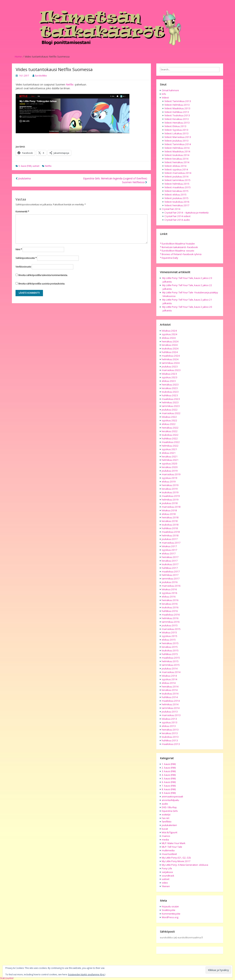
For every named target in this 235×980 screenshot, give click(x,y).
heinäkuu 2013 (170, 730)
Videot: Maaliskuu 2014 (177, 151)
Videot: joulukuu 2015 (176, 198)
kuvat (165, 829)
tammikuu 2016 (171, 622)
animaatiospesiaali (172, 796)
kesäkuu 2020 (170, 467)
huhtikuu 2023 (170, 395)
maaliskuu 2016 (171, 615)
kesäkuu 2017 (170, 561)
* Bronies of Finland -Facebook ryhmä (181, 254)
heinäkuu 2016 (170, 600)
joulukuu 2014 (170, 668)
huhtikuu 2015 (170, 654)
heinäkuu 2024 (170, 341)
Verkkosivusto (23, 267)
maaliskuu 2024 (171, 356)
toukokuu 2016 (170, 607)
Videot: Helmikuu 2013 (177, 105)
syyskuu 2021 (169, 449)
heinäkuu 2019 (170, 485)
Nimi (19, 249)
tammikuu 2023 (171, 406)
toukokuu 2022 (170, 435)
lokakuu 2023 (169, 374)
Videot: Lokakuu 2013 (176, 133)
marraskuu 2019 (171, 474)
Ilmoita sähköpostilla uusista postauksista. (42, 284)
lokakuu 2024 (169, 331)
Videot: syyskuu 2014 (176, 169)
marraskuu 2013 (171, 715)
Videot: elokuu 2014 (175, 166)
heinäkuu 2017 (170, 557)
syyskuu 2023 (169, 377)
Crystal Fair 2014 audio (177, 220)
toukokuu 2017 (170, 564)
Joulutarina (23, 178)
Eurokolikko (41, 76)
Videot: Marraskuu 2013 (178, 137)
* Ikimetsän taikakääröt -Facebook (179, 247)
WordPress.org (170, 917)
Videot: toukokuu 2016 (177, 202)
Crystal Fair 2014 (171, 209)
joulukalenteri (169, 825)
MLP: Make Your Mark (174, 843)
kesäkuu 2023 (170, 388)
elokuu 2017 (169, 553)
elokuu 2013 (169, 726)
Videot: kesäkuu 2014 (176, 159)
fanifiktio (167, 822)
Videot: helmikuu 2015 (177, 184)
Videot (165, 98)
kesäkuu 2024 (170, 345)
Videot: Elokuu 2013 (175, 126)
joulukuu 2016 (170, 582)
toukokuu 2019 (170, 492)
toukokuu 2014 (170, 694)
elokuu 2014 (169, 683)
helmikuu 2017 (170, 575)
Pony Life (167, 868)
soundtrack (168, 876)
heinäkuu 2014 (170, 687)
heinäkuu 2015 (170, 643)
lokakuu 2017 (169, 546)
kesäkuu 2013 (170, 733)
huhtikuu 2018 (170, 528)
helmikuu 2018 (170, 535)
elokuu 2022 (169, 424)
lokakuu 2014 (169, 676)
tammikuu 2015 (171, 665)
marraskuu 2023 (171, 370)
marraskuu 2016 (171, 586)
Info (164, 94)
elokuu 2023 (169, 381)
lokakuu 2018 (169, 510)
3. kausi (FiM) (169, 771)
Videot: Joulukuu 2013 (176, 141)
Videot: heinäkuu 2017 (177, 205)
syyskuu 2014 (169, 679)
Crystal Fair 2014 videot (177, 216)
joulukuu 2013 (170, 712)
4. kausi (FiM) (169, 775)
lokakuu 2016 (169, 589)
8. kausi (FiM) (169, 789)
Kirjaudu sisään (170, 906)
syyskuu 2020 (169, 463)
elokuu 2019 (169, 482)
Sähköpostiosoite (26, 258)
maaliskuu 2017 (171, 571)
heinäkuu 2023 (170, 385)
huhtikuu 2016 (170, 611)
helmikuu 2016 (170, 618)
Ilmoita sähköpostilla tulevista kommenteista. (43, 275)
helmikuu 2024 (170, 359)
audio (165, 804)
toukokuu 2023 (170, 392)
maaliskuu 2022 (171, 442)
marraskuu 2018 (171, 507)
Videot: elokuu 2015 (175, 195)
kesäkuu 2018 (170, 521)
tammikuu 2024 (171, 363)
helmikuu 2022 (170, 446)
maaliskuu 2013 (171, 744)
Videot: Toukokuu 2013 (177, 115)
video (165, 883)
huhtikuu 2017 (170, 568)
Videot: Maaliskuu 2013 (177, 108)
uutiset (36, 166)
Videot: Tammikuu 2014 (178, 144)
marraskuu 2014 (171, 672)
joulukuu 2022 (170, 410)
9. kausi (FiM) (169, 793)
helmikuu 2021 (170, 460)
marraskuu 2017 (171, 543)
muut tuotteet (169, 854)
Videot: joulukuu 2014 (176, 176)
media (165, 840)
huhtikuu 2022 (170, 438)
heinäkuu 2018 (170, 517)
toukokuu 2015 (170, 650)
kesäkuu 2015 (170, 647)
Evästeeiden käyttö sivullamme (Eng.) (87, 975)
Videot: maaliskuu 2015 (178, 187)
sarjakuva (167, 872)
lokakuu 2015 (169, 632)
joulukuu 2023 (170, 367)
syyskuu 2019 (169, 478)
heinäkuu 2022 (170, 428)
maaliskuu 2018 (171, 532)
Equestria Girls (170, 811)
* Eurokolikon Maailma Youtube (177, 244)
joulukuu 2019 (170, 471)
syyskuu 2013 (169, 722)
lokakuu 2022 (169, 417)
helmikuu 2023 (170, 402)
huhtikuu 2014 (170, 697)
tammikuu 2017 (171, 579)
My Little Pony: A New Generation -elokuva (185, 865)
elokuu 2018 (169, 514)
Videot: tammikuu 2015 (177, 180)
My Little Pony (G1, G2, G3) (176, 858)
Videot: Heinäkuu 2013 (177, 123)
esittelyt (166, 815)
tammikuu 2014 (171, 708)
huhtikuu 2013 (170, 740)
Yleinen (166, 886)
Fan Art (166, 818)
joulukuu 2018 (170, 503)
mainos (166, 836)
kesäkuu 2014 (170, 690)
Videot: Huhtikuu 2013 (177, 112)
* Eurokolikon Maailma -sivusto (177, 251)
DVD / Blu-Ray (169, 807)
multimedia (168, 850)
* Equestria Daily (169, 258)
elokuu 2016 (169, 597)
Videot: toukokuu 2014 (177, 155)
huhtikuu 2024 (170, 352)
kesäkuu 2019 (170, 489)
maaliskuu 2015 (171, 658)
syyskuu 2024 (169, 334)
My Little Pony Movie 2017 (176, 861)
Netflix (70, 84)
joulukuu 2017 (170, 539)
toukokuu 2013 (170, 737)
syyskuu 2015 (169, 636)
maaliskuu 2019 (171, 496)
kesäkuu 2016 (170, 604)
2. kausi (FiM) (169, 768)
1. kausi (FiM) (169, 764)
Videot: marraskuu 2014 (178, 173)
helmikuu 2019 (170, 500)
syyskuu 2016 (169, 593)
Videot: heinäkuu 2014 (177, 162)
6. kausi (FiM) (169, 782)
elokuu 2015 (169, 640)
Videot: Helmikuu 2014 (177, 148)
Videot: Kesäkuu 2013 (177, 119)
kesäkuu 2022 (170, 431)
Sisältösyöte (168, 910)
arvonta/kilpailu (170, 800)
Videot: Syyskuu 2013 (176, 130)
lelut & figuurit (169, 832)
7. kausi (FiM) (169, 786)
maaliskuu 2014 (171, 701)
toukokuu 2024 (170, 348)
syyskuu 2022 (169, 420)
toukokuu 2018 (170, 525)
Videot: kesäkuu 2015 (176, 191)
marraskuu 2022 (171, 413)
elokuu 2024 (169, 338)
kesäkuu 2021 (170, 456)
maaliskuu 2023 (171, 399)
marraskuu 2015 (171, 629)
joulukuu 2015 (170, 625)
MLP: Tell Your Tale (172, 847)
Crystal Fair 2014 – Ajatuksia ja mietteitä (186, 213)
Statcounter (7, 978)
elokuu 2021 (169, 453)
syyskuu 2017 (169, 550)
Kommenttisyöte (171, 914)
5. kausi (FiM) (25, 166)
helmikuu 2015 (170, 661)
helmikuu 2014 (170, 704)
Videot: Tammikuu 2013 (178, 101)
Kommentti (22, 211)
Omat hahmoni (170, 90)
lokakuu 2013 (169, 719)
